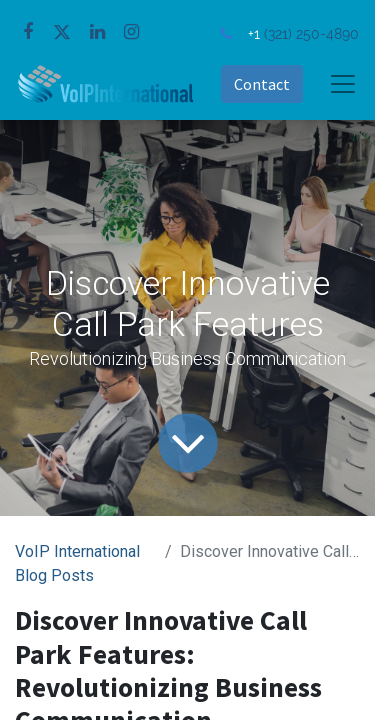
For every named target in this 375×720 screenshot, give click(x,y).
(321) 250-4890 (311, 33)
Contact (262, 84)
